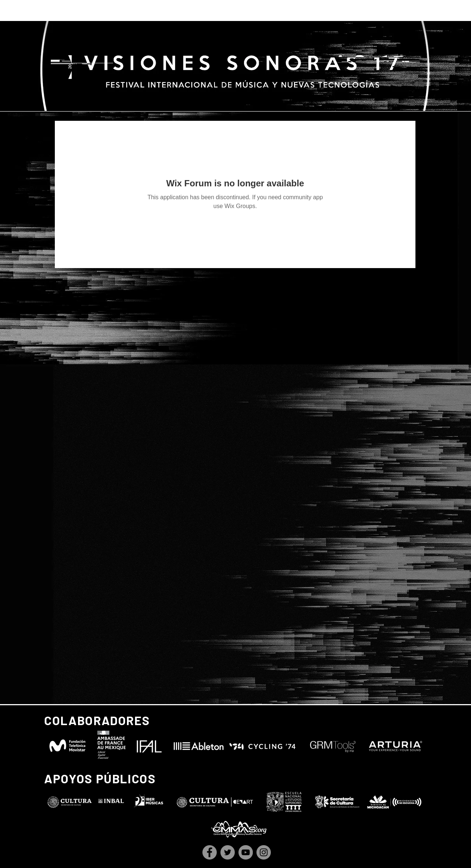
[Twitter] (228, 852)
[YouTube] (246, 852)
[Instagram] (264, 852)
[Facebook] (210, 852)
